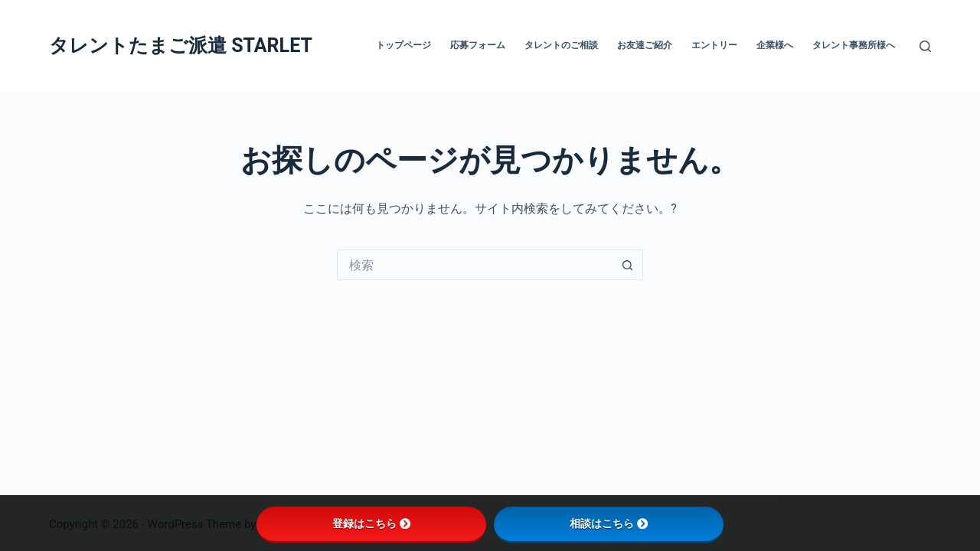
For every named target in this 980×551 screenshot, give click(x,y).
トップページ (403, 45)
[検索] (925, 46)
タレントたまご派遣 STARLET (181, 46)
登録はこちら (371, 523)
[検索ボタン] (628, 265)
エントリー (714, 45)
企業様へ (775, 45)
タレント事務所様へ (854, 45)
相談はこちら (609, 523)
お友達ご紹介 (645, 45)
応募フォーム (478, 45)
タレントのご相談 (561, 45)
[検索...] (475, 265)
